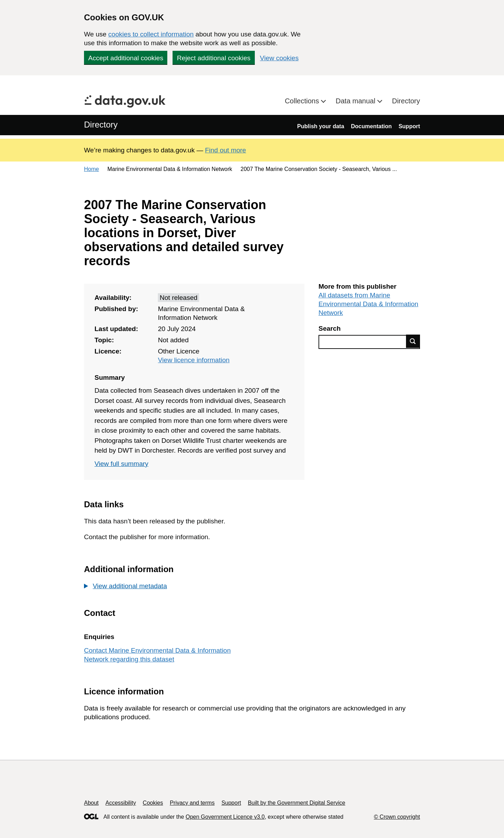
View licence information (194, 360)
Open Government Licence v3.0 (225, 817)
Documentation (371, 126)
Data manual (356, 101)
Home (92, 169)
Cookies (153, 803)
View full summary (121, 464)
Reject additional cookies (213, 58)
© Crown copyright (397, 817)
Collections (303, 101)
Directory (406, 101)
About (91, 803)
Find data (413, 341)
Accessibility (121, 803)
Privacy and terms (192, 803)
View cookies (279, 58)
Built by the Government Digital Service (296, 803)
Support (409, 126)
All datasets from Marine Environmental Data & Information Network (368, 304)
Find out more (226, 150)
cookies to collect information (151, 34)
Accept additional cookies (126, 58)
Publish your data (321, 126)
